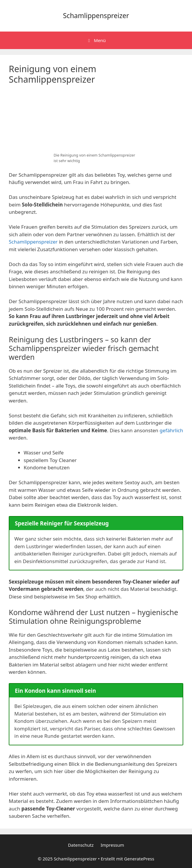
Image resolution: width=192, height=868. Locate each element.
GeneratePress (139, 859)
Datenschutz (81, 845)
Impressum (112, 845)
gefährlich (171, 430)
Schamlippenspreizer (96, 15)
